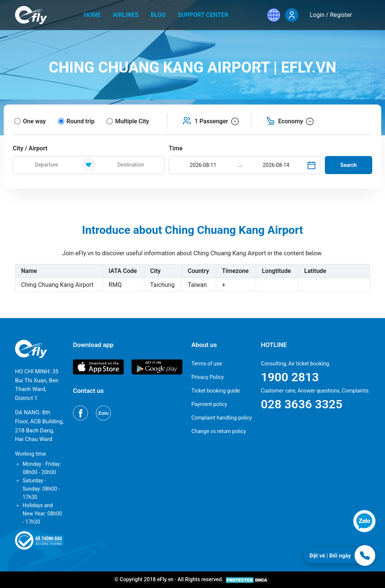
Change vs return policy (219, 431)
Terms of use (207, 364)
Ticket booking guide (216, 391)
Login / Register (331, 15)
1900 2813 (290, 377)
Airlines (126, 15)
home (92, 15)
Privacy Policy (208, 377)
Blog (158, 15)
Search (349, 165)
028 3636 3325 (302, 404)
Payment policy (209, 404)
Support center (203, 15)
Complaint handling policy (222, 418)
